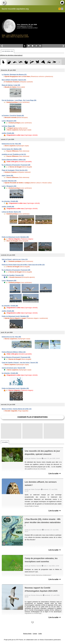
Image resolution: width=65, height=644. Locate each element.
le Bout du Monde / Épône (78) (11, 212)
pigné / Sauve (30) (7, 175)
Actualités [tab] (5, 442)
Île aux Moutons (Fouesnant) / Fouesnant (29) (16, 165)
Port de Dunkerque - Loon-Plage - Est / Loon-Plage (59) (19, 100)
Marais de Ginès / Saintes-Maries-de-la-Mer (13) (17, 409)
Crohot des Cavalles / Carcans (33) (13, 275)
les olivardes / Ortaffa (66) (10, 201)
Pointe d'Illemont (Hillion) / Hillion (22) (14, 160)
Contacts (35, 634)
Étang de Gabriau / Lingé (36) (11, 85)
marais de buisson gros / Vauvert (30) (14, 368)
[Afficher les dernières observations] (11, 55)
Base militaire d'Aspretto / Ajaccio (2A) (14, 80)
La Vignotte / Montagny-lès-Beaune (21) (14, 75)
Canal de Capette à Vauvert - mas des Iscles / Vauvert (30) (20, 363)
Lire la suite (55, 474)
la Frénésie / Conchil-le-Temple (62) (13, 116)
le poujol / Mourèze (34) (9, 181)
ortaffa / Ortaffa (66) (8, 133)
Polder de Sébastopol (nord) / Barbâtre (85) (15, 237)
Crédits (40, 634)
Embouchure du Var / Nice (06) (11, 144)
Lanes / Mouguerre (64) (9, 121)
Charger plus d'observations (32, 417)
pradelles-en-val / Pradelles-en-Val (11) (14, 154)
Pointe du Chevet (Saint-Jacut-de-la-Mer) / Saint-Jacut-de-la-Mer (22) (23, 265)
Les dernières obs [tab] (8, 51)
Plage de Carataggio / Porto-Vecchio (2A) (15, 170)
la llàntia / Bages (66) (8, 126)
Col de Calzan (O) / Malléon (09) (12, 149)
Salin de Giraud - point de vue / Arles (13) (15, 259)
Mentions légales (27, 634)
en (62, 9)
